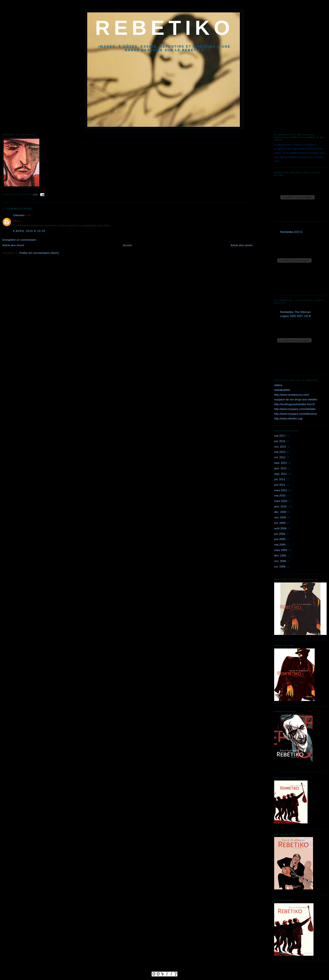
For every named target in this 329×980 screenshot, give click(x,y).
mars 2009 (281, 550)
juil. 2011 (280, 479)
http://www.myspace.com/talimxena (296, 414)
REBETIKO (164, 28)
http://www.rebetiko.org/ (288, 419)
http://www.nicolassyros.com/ (292, 395)
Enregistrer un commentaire (19, 240)
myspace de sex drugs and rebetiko (296, 399)
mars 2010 (281, 501)
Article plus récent (13, 245)
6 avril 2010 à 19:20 (29, 231)
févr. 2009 (280, 556)
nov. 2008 (280, 561)
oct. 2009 (280, 523)
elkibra (278, 385)
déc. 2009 (280, 512)
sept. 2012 (280, 463)
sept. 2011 (280, 474)
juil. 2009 (280, 534)
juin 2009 (280, 539)
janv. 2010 (280, 506)
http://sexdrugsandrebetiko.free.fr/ (295, 404)
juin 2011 (280, 485)
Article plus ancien (242, 245)
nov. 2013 (280, 447)
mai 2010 (280, 495)
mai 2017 (280, 436)
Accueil (127, 245)
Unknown (19, 215)
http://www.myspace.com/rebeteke (295, 409)
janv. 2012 (280, 468)
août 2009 (280, 528)
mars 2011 (281, 490)
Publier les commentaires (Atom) (39, 253)
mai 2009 (280, 545)
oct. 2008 (280, 567)
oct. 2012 (280, 457)
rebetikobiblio (282, 390)
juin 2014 (280, 441)
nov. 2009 (280, 517)
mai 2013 (280, 452)
